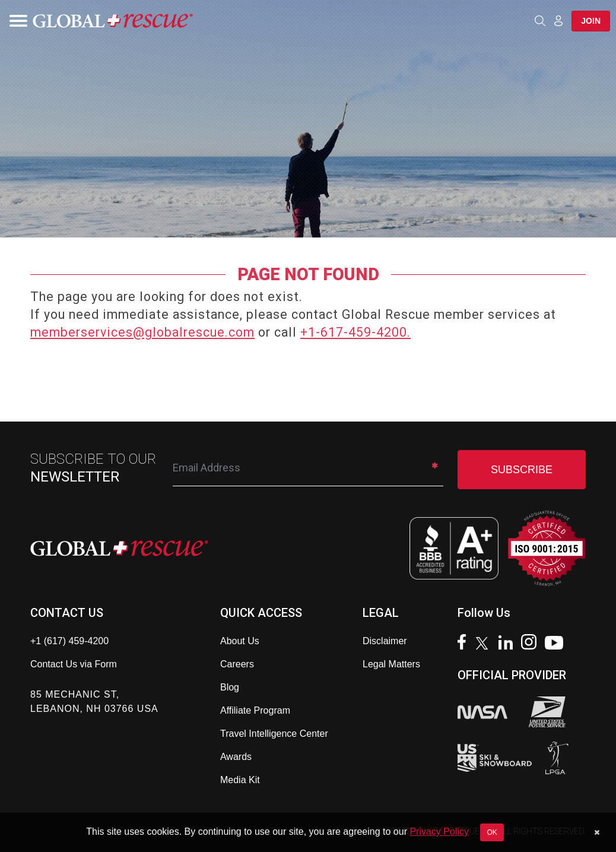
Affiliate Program (255, 710)
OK (492, 832)
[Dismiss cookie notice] (597, 832)
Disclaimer (385, 641)
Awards (236, 757)
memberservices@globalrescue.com (142, 332)
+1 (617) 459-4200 (69, 641)
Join (591, 21)
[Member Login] (558, 20)
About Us (240, 641)
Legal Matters (391, 664)
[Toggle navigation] (15, 21)
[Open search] (540, 21)
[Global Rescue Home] (113, 21)
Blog (230, 687)
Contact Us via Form (74, 664)
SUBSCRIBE (522, 470)
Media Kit (240, 780)
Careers (237, 664)
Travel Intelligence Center (274, 734)
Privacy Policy (439, 832)
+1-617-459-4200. (355, 332)
